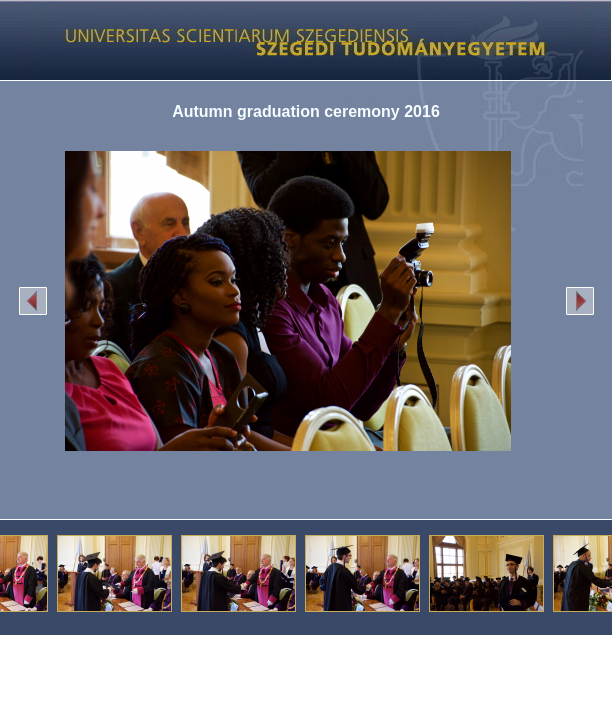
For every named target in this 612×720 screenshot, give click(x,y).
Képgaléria (298, 40)
